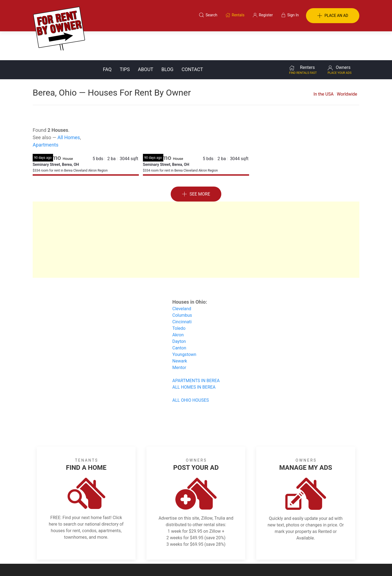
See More (196, 165)
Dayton (179, 313)
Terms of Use (140, 550)
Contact (192, 41)
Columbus (182, 286)
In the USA (323, 65)
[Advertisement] (196, 211)
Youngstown (184, 326)
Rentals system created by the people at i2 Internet (282, 563)
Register (287, 550)
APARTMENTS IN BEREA (196, 352)
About (146, 41)
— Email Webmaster (342, 563)
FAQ (107, 41)
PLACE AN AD (333, 16)
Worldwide (347, 65)
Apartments (46, 116)
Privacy (200, 550)
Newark (180, 332)
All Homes (69, 109)
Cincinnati (182, 293)
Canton (179, 319)
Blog (167, 41)
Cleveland (182, 280)
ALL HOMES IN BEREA (194, 358)
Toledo (179, 299)
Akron (178, 306)
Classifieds (107, 550)
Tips (125, 41)
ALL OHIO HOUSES (191, 371)
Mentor (179, 339)
